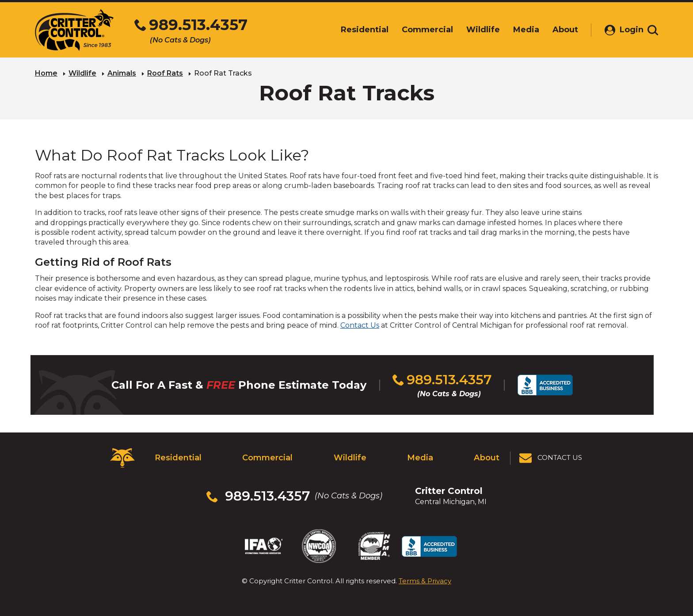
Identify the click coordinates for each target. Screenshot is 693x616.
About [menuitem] (556, 30)
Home (46, 73)
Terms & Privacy (425, 580)
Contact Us (360, 325)
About (487, 458)
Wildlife (82, 73)
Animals (122, 73)
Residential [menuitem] (355, 30)
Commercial (267, 458)
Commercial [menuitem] (418, 30)
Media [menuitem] (517, 30)
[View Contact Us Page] (551, 458)
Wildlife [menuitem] (474, 30)
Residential (178, 458)
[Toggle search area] (653, 30)
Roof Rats (165, 73)
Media (420, 458)
